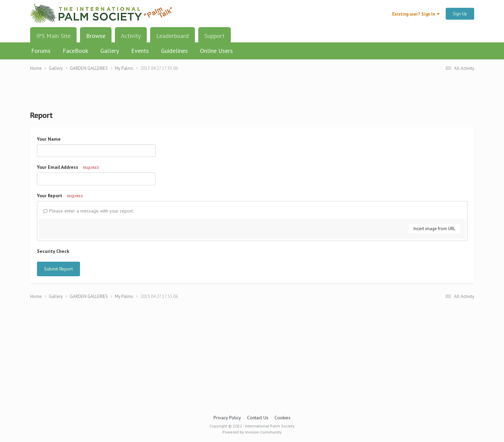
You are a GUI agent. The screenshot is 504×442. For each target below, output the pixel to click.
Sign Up (460, 14)
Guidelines (174, 51)
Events (140, 51)
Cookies (283, 418)
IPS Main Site (53, 36)
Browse (96, 38)
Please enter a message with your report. (88, 211)
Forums (41, 51)
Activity (131, 36)
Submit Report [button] (58, 269)
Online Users (216, 51)
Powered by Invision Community (252, 432)
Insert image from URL (434, 229)
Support (215, 36)
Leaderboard (173, 36)
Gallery (110, 51)
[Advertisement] (252, 95)
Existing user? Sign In (416, 14)
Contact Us (258, 418)
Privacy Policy (227, 418)
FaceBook (75, 51)
